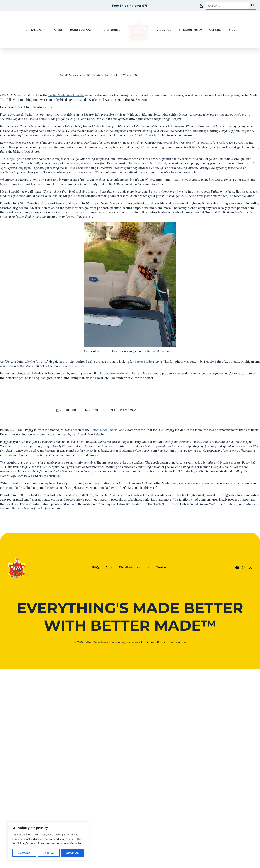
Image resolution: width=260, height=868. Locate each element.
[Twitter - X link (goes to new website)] (250, 568)
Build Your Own (82, 30)
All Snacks (34, 30)
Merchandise (111, 30)
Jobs (109, 567)
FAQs (96, 567)
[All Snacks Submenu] (45, 30)
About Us (164, 30)
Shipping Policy (190, 30)
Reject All (49, 853)
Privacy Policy (156, 642)
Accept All (72, 853)
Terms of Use (178, 642)
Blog (232, 30)
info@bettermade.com (115, 373)
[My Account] (201, 6)
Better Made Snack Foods (66, 95)
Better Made (143, 362)
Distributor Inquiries (134, 567)
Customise (24, 853)
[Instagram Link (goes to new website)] (244, 568)
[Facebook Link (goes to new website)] (237, 568)
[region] (48, 841)
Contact (215, 30)
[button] (253, 6)
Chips (58, 30)
